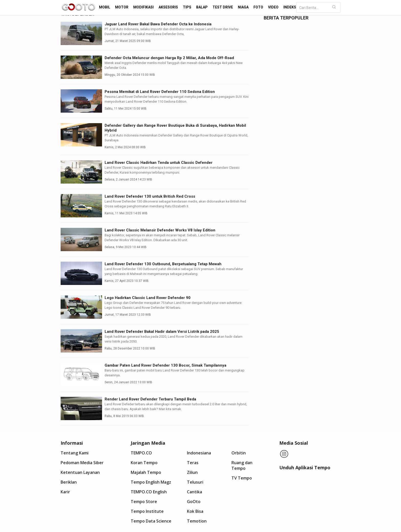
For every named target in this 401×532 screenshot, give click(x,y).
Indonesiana (199, 453)
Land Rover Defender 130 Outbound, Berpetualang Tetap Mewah (163, 264)
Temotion (197, 521)
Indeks (290, 7)
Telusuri (195, 482)
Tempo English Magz (151, 482)
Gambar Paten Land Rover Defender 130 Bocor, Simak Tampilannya (165, 365)
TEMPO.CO (141, 453)
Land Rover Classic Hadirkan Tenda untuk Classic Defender (159, 163)
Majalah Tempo (146, 472)
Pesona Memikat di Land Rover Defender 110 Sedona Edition (160, 92)
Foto (258, 7)
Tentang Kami (75, 453)
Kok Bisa (195, 511)
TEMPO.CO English (149, 492)
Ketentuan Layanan (80, 472)
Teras (193, 463)
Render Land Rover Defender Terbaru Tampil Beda (150, 399)
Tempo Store (144, 502)
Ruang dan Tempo (242, 465)
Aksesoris (168, 7)
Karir (65, 492)
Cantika (194, 492)
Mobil (105, 7)
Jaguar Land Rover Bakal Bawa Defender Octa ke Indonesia (158, 24)
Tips (187, 7)
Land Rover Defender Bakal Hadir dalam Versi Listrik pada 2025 (162, 332)
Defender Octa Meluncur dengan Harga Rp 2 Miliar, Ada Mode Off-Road (169, 58)
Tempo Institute (147, 511)
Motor (122, 7)
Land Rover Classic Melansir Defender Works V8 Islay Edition (160, 230)
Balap (202, 7)
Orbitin (239, 453)
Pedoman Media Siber (82, 463)
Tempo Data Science (151, 521)
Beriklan (69, 482)
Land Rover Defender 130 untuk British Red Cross (150, 196)
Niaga (243, 7)
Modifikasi (143, 7)
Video (273, 7)
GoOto (194, 502)
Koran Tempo (144, 463)
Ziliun (192, 472)
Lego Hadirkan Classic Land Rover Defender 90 (148, 298)
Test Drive (223, 7)
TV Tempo (242, 478)
